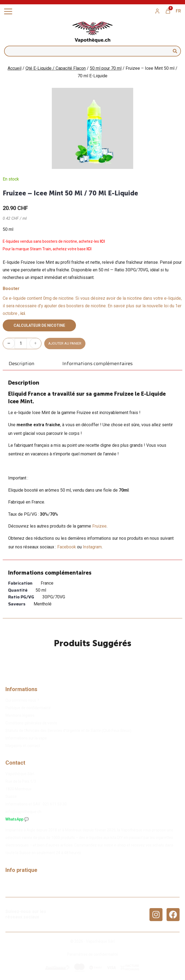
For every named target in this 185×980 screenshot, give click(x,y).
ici (23, 313)
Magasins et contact (23, 746)
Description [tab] (22, 364)
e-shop (120, 845)
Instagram (92, 547)
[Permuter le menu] (8, 11)
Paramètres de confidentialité (92, 954)
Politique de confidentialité (28, 708)
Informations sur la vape (26, 738)
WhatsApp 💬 (17, 819)
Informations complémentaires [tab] (98, 364)
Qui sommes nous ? (22, 700)
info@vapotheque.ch (23, 812)
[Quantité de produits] (21, 344)
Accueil (15, 68)
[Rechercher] (175, 51)
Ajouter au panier (65, 343)
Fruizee (99, 526)
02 (55, 804)
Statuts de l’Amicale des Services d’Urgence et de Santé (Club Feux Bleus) (68, 731)
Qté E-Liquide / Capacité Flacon (56, 68)
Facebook (67, 547)
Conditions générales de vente (31, 723)
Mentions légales (20, 715)
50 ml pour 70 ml (106, 68)
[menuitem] (178, 11)
